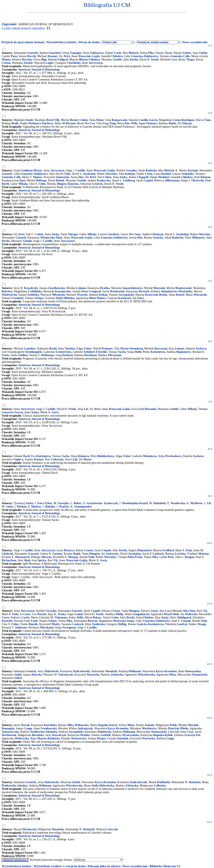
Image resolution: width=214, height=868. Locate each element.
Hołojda (50, 507)
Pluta (173, 675)
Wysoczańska (131, 735)
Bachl (53, 349)
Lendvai (182, 624)
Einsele (28, 63)
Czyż (190, 732)
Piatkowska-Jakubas (15, 786)
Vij (56, 560)
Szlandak (123, 738)
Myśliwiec (197, 503)
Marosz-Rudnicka (48, 738)
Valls (67, 174)
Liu (86, 409)
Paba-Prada (135, 557)
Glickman (157, 234)
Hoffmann (47, 355)
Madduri (164, 177)
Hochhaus (90, 355)
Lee (93, 123)
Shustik (33, 624)
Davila (134, 60)
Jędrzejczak (85, 728)
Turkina (70, 349)
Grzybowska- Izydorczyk (102, 503)
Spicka (42, 560)
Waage (202, 624)
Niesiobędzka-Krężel (135, 503)
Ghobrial (7, 554)
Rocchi (31, 56)
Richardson (9, 560)
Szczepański (126, 295)
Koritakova (43, 456)
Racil (26, 456)
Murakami (47, 627)
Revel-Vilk (53, 120)
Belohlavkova (106, 456)
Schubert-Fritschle (95, 352)
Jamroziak (62, 177)
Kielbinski (163, 782)
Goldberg (129, 180)
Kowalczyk (31, 288)
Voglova (18, 459)
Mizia (131, 725)
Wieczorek (200, 295)
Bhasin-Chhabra (89, 60)
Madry (56, 624)
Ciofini (203, 53)
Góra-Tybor (45, 503)
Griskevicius (64, 352)
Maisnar (204, 554)
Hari (22, 180)
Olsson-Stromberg (131, 349)
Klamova (83, 456)
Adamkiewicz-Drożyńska (177, 291)
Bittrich (134, 53)
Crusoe (6, 63)
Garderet (113, 234)
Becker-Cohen (79, 120)
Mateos (6, 60)
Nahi (91, 557)
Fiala (189, 550)
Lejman (81, 288)
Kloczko (37, 675)
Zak (75, 459)
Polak (173, 725)
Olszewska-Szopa (123, 621)
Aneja (165, 617)
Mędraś (36, 507)
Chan (207, 120)
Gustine (57, 554)
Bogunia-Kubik (163, 735)
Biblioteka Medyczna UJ (165, 866)
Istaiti (29, 120)
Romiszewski (183, 288)
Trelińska (33, 295)
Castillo (80, 170)
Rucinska (58, 829)
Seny (138, 234)
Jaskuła (149, 725)
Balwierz (7, 291)
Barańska (38, 735)
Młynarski (59, 295)
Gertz (55, 412)
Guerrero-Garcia (12, 412)
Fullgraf (63, 60)
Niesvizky (111, 174)
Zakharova (97, 53)
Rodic (15, 123)
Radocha (151, 170)
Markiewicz (149, 728)
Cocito (25, 617)
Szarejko (63, 503)
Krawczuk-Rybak (156, 295)
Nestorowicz (79, 738)
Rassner (53, 56)
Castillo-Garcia (148, 120)
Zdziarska (117, 675)
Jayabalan (89, 174)
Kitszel (180, 295)
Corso (5, 617)
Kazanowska (63, 291)
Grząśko (131, 170)
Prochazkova (173, 456)
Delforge (41, 180)
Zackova (201, 349)
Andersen (21, 627)
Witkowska (22, 738)
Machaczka (30, 829)
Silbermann (172, 180)
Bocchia (27, 60)
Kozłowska (104, 180)
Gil (209, 503)
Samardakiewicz (132, 288)
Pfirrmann (115, 355)
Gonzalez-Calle (180, 56)
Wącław (39, 459)
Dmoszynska (193, 671)
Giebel (18, 678)
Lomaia (180, 349)
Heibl (138, 352)
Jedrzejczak (65, 675)
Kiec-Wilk (131, 123)
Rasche (42, 614)
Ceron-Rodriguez (184, 120)
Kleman (205, 177)
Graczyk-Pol (192, 735)
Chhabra (117, 56)
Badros (149, 617)
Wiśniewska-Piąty (51, 238)
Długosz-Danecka (68, 184)
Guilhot (23, 355)
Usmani (186, 621)
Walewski (191, 614)
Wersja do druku (89, 42)
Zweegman (69, 627)
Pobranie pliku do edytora (104, 866)
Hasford (67, 355)
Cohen (107, 177)
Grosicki (97, 184)
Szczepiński (76, 732)
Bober (78, 503)
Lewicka (180, 554)
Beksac (97, 617)
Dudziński (160, 503)
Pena (14, 56)
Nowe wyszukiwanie (195, 42)
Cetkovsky (57, 459)
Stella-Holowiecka (103, 786)
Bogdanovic (184, 352)
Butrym (92, 621)
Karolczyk (125, 298)
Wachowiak (117, 291)
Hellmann (135, 671)
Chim (42, 184)
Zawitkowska (56, 288)
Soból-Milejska (65, 298)
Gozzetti (33, 53)
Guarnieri (55, 53)
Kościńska (50, 725)
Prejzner (107, 349)
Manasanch (22, 557)
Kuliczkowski (81, 671)
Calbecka (160, 786)
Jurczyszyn (96, 63)
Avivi (67, 56)
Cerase (116, 611)
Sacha (122, 352)
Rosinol (166, 174)
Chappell (143, 177)
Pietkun (22, 507)
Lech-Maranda (147, 409)
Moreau (46, 557)
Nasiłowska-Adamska (44, 732)
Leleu (115, 617)
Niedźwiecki (9, 295)
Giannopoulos (83, 507)
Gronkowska (49, 728)
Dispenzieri (144, 550)
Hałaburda (104, 732)
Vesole (155, 60)
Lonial (79, 614)
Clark (5, 355)
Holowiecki (52, 671)
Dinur (100, 120)
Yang (112, 123)
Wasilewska (178, 503)
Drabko (105, 288)
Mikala (23, 184)
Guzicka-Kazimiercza (150, 624)
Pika (151, 53)
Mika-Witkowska (78, 725)
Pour (171, 557)
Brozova (69, 550)
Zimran (187, 123)
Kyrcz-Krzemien (166, 671)
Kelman (130, 174)
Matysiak (159, 288)
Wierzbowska (146, 675)
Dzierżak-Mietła (178, 728)
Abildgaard (184, 617)
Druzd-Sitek (171, 614)
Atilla (80, 617)
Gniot (9, 507)
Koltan (103, 295)
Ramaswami (120, 120)
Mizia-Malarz (97, 298)
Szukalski (187, 174)
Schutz (187, 53)
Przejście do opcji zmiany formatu (23, 42)
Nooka (62, 614)
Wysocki (82, 295)
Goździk (106, 735)
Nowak (25, 725)
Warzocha (93, 675)
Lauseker (30, 349)
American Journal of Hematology (39, 70)
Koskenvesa (158, 352)
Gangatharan (141, 614)
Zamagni (76, 53)
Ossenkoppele (33, 352)
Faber (88, 349)
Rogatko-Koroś (108, 725)
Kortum (193, 170)
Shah (27, 560)
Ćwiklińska (35, 291)
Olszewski (197, 180)
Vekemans (61, 617)
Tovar (168, 53)
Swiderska (98, 624)
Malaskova (150, 456)
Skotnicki (111, 671)
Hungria (95, 554)
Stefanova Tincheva (41, 123)
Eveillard (168, 550)
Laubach (158, 554)
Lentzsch (78, 624)
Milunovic (198, 238)
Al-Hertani (69, 123)
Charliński (74, 63)
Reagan (189, 557)
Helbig (122, 624)
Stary (141, 298)
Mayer (88, 459)
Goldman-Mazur (32, 170)
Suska (124, 177)
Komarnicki (200, 675)
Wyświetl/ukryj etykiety (61, 42)
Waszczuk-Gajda (89, 56)
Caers (27, 614)
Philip (120, 614)
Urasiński (18, 298)
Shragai (73, 234)
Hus (81, 177)
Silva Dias (189, 611)
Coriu (117, 53)
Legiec (50, 63)
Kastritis (7, 621)
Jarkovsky (112, 554)
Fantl (34, 621)
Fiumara (152, 123)
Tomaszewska (10, 732)
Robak (60, 180)
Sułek (18, 675)
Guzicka (158, 238)
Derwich (144, 291)
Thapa (190, 60)
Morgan (73, 557)
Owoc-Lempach (91, 291)
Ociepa (39, 298)
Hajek (77, 554)
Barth (5, 184)
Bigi (44, 60)
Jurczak (113, 829)
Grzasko (51, 611)
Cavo (174, 60)
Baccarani (161, 349)
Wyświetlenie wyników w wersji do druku (60, 866)
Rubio (173, 123)
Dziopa (101, 738)
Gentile (117, 60)
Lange (28, 728)
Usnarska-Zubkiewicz (145, 56)
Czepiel (148, 180)
